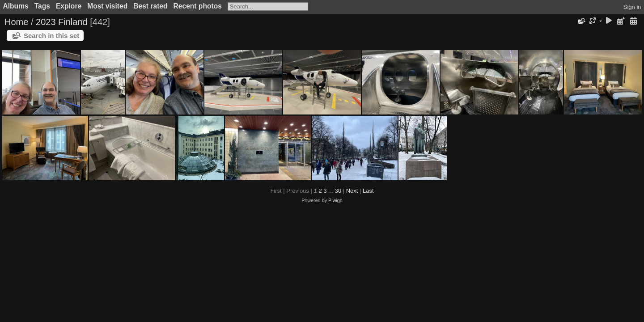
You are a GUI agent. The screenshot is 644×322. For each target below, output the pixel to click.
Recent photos (198, 6)
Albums (16, 6)
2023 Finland (62, 22)
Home (16, 22)
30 (338, 191)
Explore (69, 6)
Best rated (150, 6)
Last (368, 191)
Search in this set (51, 36)
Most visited (107, 6)
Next (352, 191)
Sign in (632, 7)
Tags (42, 6)
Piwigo (335, 200)
